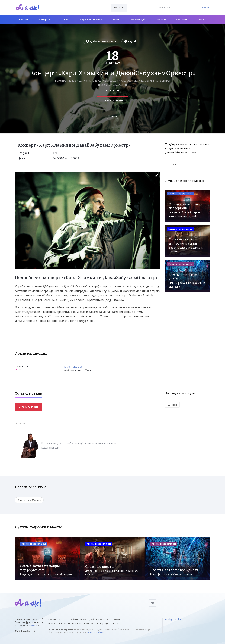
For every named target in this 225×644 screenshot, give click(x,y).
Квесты (24, 20)
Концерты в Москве (29, 501)
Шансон (113, 117)
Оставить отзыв (112, 101)
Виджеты (117, 620)
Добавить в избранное (102, 41)
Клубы (116, 20)
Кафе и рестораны (92, 20)
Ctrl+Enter (33, 625)
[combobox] (92, 7)
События (182, 20)
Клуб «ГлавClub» (74, 368)
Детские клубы (138, 20)
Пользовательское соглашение (65, 623)
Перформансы (47, 20)
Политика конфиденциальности (101, 623)
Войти (205, 7)
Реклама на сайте (57, 620)
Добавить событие (99, 620)
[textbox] (92, 5)
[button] (157, 176)
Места (201, 20)
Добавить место (78, 620)
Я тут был (132, 41)
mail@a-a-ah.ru (96, 632)
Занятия (162, 20)
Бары (68, 20)
